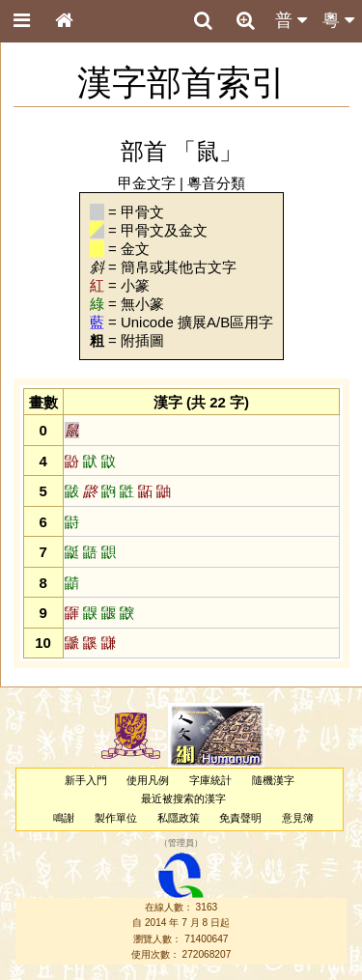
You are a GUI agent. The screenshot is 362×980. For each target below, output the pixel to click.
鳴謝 (64, 818)
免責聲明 (240, 818)
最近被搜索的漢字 (183, 798)
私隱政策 (179, 818)
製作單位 (116, 818)
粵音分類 (216, 183)
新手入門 (86, 780)
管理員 (181, 843)
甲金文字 (147, 183)
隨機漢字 (273, 780)
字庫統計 (210, 780)
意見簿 (298, 818)
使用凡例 (148, 780)
